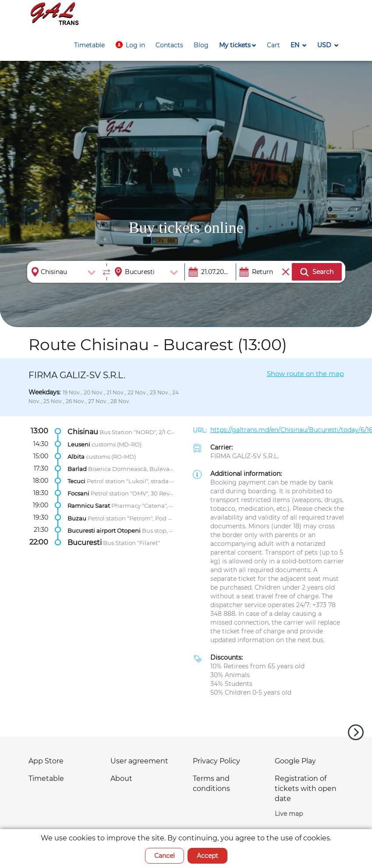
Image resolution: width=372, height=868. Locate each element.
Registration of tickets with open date (306, 789)
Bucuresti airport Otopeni (104, 530)
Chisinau (83, 431)
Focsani (78, 493)
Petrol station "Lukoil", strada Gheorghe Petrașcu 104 (162, 481)
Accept (207, 856)
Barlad (77, 469)
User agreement (139, 761)
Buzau (77, 518)
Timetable (46, 778)
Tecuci (76, 481)
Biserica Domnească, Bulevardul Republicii (150, 469)
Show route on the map (305, 374)
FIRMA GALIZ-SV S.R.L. (244, 456)
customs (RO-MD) (111, 457)
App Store (46, 761)
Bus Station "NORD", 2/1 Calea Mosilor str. (157, 432)
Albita (76, 457)
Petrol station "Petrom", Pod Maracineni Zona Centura (164, 518)
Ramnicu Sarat (89, 506)
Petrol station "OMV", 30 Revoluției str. (144, 493)
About (121, 778)
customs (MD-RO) (117, 444)
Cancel (165, 856)
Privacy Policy (216, 761)
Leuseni (79, 444)
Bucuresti (85, 542)
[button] (130, 45)
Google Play (295, 761)
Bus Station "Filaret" (131, 542)
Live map (289, 814)
